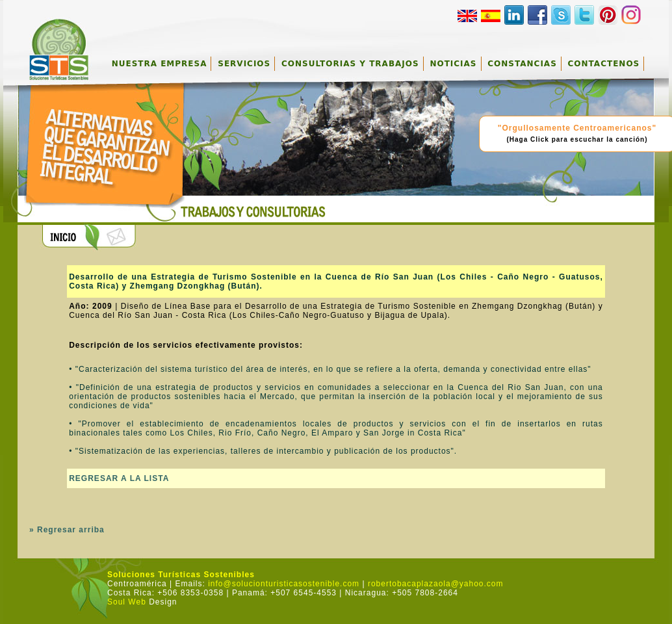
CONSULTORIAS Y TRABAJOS (350, 64)
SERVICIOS (244, 64)
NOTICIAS (453, 64)
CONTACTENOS (604, 64)
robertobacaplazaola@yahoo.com (436, 584)
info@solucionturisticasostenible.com (284, 584)
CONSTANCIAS (522, 64)
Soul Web (127, 602)
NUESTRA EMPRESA (160, 64)
